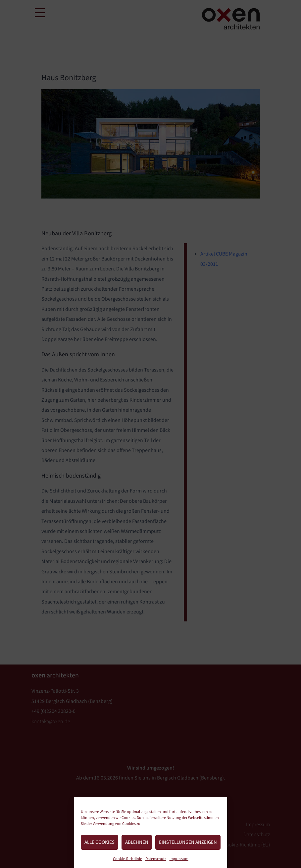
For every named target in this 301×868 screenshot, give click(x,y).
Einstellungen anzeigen (188, 842)
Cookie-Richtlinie (127, 859)
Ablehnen (137, 842)
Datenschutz (156, 859)
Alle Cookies (100, 842)
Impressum (179, 859)
